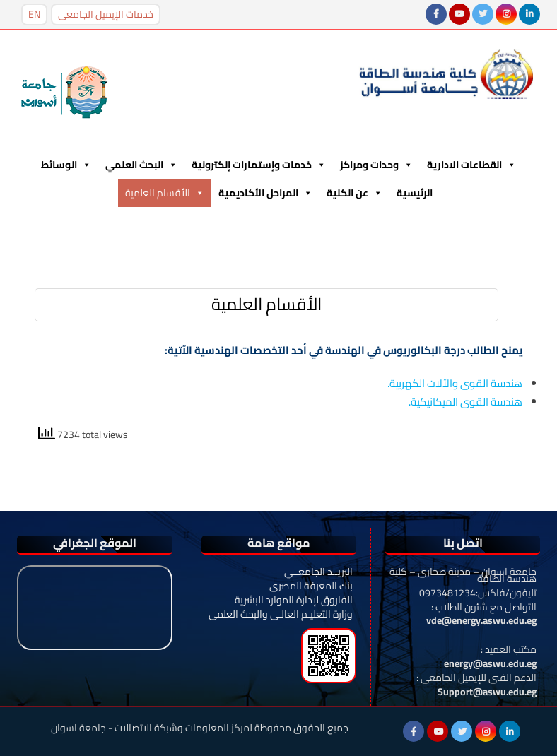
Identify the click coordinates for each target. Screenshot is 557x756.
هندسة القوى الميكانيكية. (465, 402)
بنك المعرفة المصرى (311, 586)
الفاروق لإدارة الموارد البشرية (294, 600)
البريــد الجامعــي (318, 572)
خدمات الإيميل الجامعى (106, 14)
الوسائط (66, 165)
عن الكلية (354, 193)
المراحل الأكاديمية (265, 193)
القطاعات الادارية (471, 165)
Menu (45, 225)
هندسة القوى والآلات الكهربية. (455, 383)
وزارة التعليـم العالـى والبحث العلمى (281, 614)
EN (34, 14)
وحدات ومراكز (376, 165)
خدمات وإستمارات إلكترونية (259, 165)
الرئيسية (415, 193)
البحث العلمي (141, 165)
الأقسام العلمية (165, 193)
